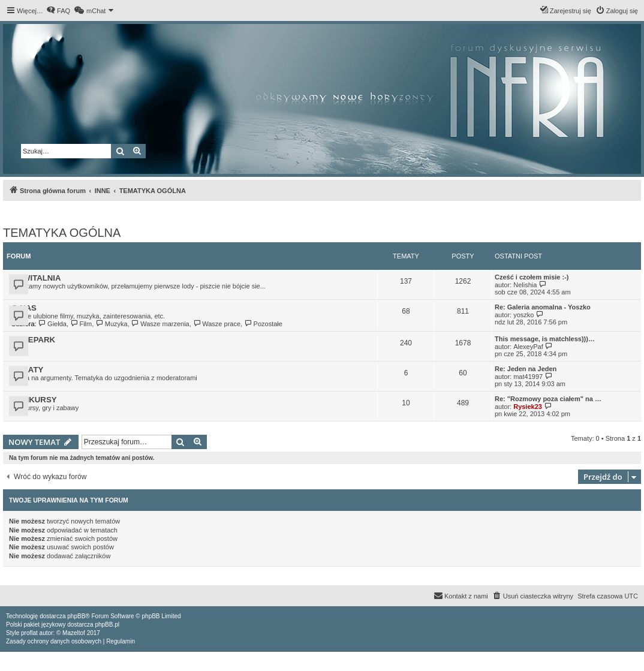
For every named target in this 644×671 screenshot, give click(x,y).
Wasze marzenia (160, 324)
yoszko (523, 315)
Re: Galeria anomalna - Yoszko (543, 307)
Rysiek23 (528, 407)
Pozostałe (263, 324)
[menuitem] (58, 11)
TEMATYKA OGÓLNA (62, 233)
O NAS (24, 308)
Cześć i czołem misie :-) (532, 277)
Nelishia (525, 285)
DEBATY (27, 370)
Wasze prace (217, 324)
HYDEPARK (33, 340)
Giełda (52, 324)
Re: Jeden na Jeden (526, 369)
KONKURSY (34, 400)
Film (81, 324)
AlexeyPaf (528, 347)
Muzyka (111, 324)
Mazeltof (74, 633)
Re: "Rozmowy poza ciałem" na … (548, 399)
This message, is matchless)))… (545, 339)
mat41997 (528, 377)
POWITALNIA (36, 278)
